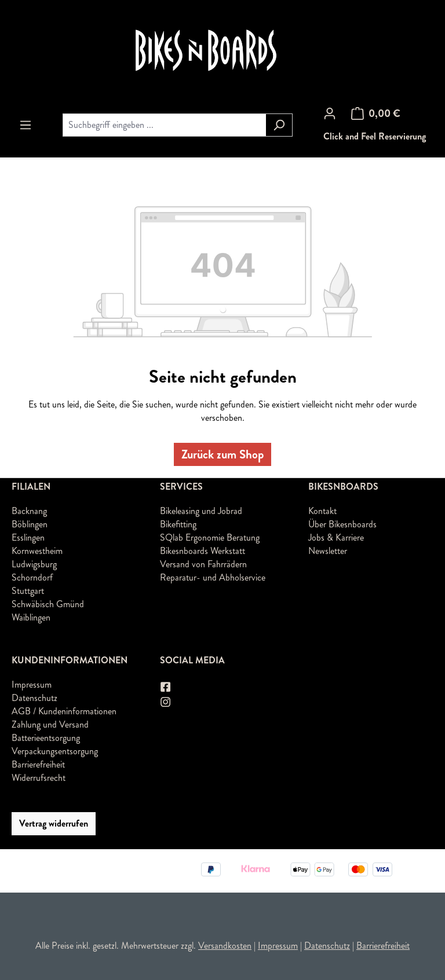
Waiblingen (31, 617)
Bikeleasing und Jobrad (201, 511)
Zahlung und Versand (50, 724)
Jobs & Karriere (336, 537)
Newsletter (328, 551)
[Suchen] (279, 125)
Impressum (32, 684)
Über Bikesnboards (342, 524)
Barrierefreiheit (38, 764)
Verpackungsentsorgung (55, 751)
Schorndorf (32, 577)
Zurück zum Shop (222, 454)
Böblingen (30, 524)
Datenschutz (34, 698)
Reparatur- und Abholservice (213, 577)
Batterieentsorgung (46, 738)
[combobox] (164, 125)
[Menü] (25, 125)
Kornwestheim (37, 551)
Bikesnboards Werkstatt (203, 551)
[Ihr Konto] (330, 113)
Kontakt (322, 511)
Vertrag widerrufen (54, 823)
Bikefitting (178, 524)
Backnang (29, 511)
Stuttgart (28, 591)
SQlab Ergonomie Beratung (210, 537)
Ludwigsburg (34, 564)
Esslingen (28, 537)
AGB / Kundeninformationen (64, 711)
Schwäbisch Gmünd (48, 604)
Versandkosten (225, 946)
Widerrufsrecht (39, 778)
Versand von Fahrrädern (203, 564)
